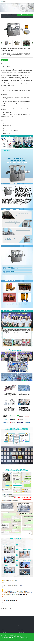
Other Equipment (25, 17)
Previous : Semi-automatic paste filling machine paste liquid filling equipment (9, 612)
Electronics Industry (9, 17)
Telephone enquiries (4, 642)
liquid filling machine (7, 609)
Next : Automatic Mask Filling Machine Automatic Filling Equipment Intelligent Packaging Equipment (25, 612)
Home (30, 642)
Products (13, 642)
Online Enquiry (4, 60)
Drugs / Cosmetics (25, 15)
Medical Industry (9, 15)
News (21, 642)
